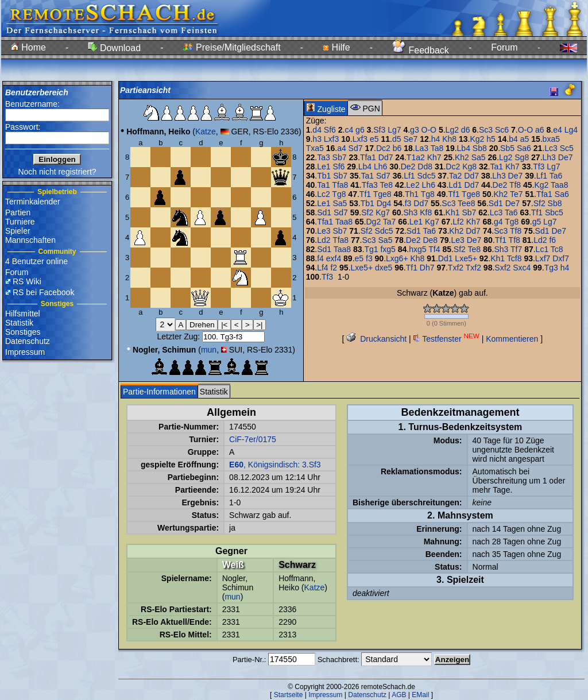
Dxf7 (561, 258)
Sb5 (507, 148)
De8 (430, 240)
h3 (317, 139)
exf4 (334, 258)
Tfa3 (370, 185)
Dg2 (374, 222)
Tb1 (324, 176)
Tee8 (466, 203)
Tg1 (371, 249)
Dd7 (386, 157)
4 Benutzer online (36, 261)
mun (209, 350)
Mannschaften (30, 240)
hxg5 (417, 249)
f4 (320, 258)
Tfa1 (368, 157)
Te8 (386, 185)
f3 (408, 203)
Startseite (289, 695)
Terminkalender (33, 202)
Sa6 (524, 148)
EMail (420, 695)
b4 (513, 139)
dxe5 (384, 268)
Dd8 (425, 167)
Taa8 (559, 185)
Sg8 (522, 157)
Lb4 (464, 148)
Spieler (18, 231)
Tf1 (365, 194)
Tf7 (516, 249)
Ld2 (324, 240)
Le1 (324, 167)
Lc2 (324, 194)
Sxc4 (522, 268)
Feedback (421, 50)
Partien (18, 212)
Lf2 (458, 222)
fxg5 (388, 249)
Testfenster (446, 339)
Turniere (20, 222)
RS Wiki (27, 281)
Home (28, 47)
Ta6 (556, 176)
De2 (408, 167)
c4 (349, 130)
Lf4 (322, 268)
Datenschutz (28, 341)
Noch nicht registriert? (57, 172)
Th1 (412, 194)
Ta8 (437, 148)
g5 (537, 222)
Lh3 (549, 157)
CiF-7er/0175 (253, 439)
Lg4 (571, 130)
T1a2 (416, 157)
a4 (342, 148)
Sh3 (410, 212)
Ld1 (455, 185)
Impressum (25, 352)
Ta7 (390, 222)
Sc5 (567, 148)
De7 (566, 157)
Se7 (410, 139)
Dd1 (446, 258)
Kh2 (462, 157)
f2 (334, 268)
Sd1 (496, 203)
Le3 (324, 231)
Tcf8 (514, 258)
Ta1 (496, 167)
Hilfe (336, 47)
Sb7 (340, 157)
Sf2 (539, 203)
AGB (399, 695)
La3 (422, 148)
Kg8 (469, 167)
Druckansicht (376, 339)
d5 (397, 139)
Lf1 (409, 176)
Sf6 (330, 130)
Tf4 (434, 249)
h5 (491, 139)
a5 (525, 139)
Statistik (19, 323)
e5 (374, 139)
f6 (552, 240)
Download (114, 48)
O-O (429, 130)
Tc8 (557, 249)
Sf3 (379, 130)
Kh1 (453, 212)
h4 (436, 139)
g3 (415, 130)
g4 (498, 222)
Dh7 (427, 268)
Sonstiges (23, 332)
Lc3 (551, 148)
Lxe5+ (466, 258)
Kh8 (449, 139)
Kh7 (434, 157)
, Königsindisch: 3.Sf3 (275, 465)
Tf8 (515, 185)
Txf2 (456, 268)
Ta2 (456, 176)
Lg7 (394, 130)
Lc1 (542, 249)
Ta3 (324, 157)
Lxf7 (543, 258)
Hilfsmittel (23, 314)
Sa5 (479, 157)
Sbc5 (554, 212)
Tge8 (382, 194)
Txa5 (315, 148)
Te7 (517, 194)
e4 (558, 130)
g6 (360, 130)
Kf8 (426, 212)
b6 (397, 148)
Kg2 (477, 139)
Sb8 (480, 148)
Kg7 (383, 212)
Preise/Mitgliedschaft (232, 47)
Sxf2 (502, 268)
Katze (206, 132)
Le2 (413, 185)
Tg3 (551, 268)
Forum (504, 47)
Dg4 (384, 203)
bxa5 (551, 139)
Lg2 (452, 130)
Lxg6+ (397, 258)
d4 (317, 130)
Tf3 (539, 167)
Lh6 (380, 167)
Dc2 (383, 148)
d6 (466, 130)
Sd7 (356, 148)
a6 (540, 130)
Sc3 (486, 130)
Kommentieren (512, 339)
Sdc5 (427, 176)
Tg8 (339, 194)
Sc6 (502, 130)
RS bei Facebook (43, 292)
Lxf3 (331, 139)
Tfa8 (340, 185)
